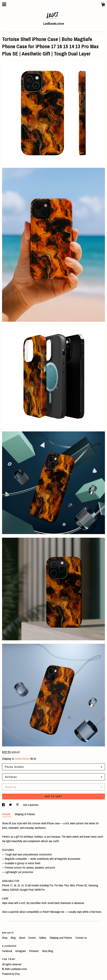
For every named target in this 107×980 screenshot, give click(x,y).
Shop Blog (48, 951)
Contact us (81, 938)
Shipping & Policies (25, 814)
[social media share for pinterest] (18, 805)
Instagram (21, 951)
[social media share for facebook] (4, 805)
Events (33, 938)
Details (7, 814)
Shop (5, 938)
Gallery (43, 938)
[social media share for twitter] (11, 805)
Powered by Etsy (11, 974)
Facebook (7, 951)
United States (22, 759)
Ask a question (31, 805)
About (23, 938)
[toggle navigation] (4, 4)
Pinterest (34, 951)
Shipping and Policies (61, 938)
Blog (14, 938)
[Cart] (103, 5)
